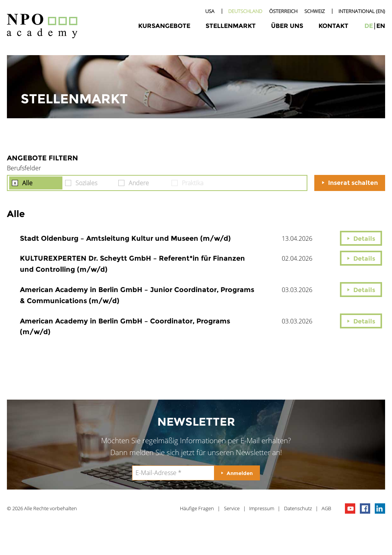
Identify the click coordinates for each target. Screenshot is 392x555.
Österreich (283, 11)
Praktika (193, 183)
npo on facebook (365, 508)
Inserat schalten (353, 183)
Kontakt (333, 26)
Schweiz (314, 11)
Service (232, 508)
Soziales (86, 183)
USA (210, 11)
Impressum (262, 508)
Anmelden (240, 473)
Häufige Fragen (197, 508)
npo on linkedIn (380, 508)
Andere (139, 183)
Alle (27, 183)
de (369, 26)
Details (364, 239)
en (381, 26)
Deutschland (245, 11)
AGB (326, 508)
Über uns (287, 26)
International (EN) (362, 11)
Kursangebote (164, 26)
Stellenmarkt (231, 26)
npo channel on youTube (350, 508)
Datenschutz (298, 508)
